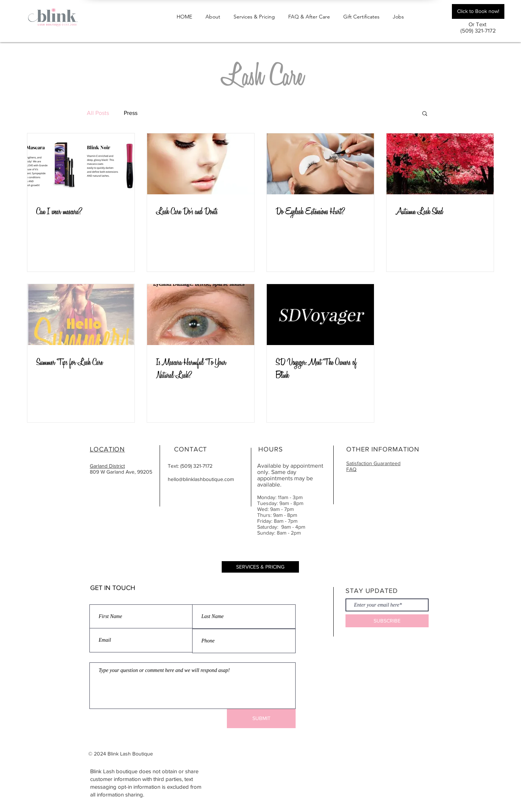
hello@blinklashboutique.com (201, 479)
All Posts (98, 113)
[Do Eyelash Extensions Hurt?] (320, 164)
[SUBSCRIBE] (387, 621)
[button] (254, 13)
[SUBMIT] (261, 719)
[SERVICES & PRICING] (260, 567)
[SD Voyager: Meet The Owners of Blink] (320, 315)
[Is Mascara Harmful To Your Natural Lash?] (201, 315)
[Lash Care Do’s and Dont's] (201, 164)
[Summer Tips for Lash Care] (81, 315)
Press (131, 113)
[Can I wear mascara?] (81, 164)
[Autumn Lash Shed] (440, 164)
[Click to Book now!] (478, 11)
